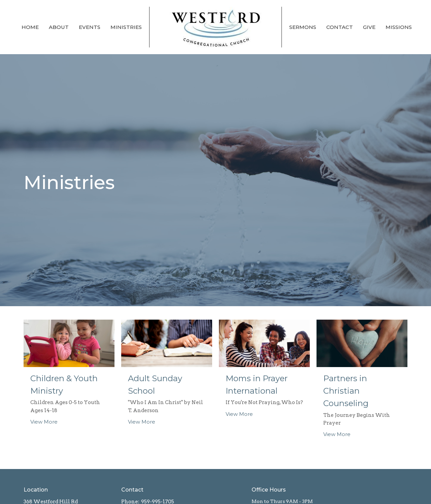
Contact (340, 27)
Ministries (126, 27)
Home (30, 27)
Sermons (303, 27)
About (59, 27)
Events (90, 27)
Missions (399, 27)
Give (369, 27)
